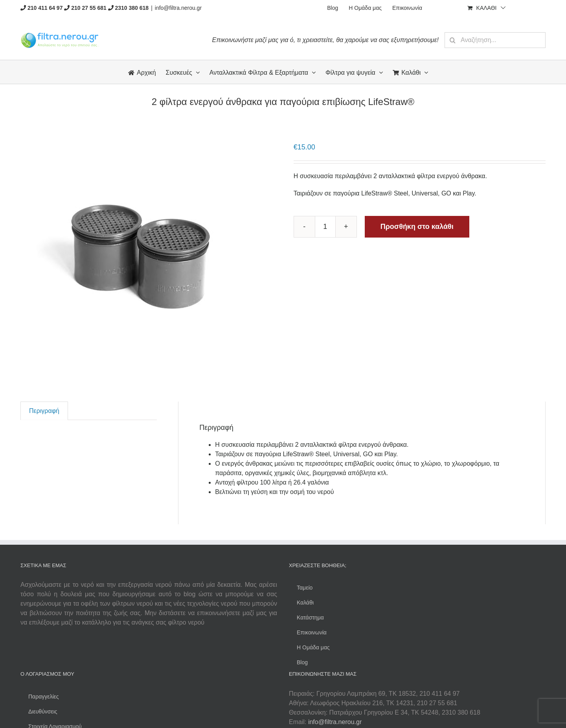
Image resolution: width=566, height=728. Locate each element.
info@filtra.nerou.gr (178, 8)
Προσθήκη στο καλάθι (417, 227)
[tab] (44, 411)
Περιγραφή (44, 411)
